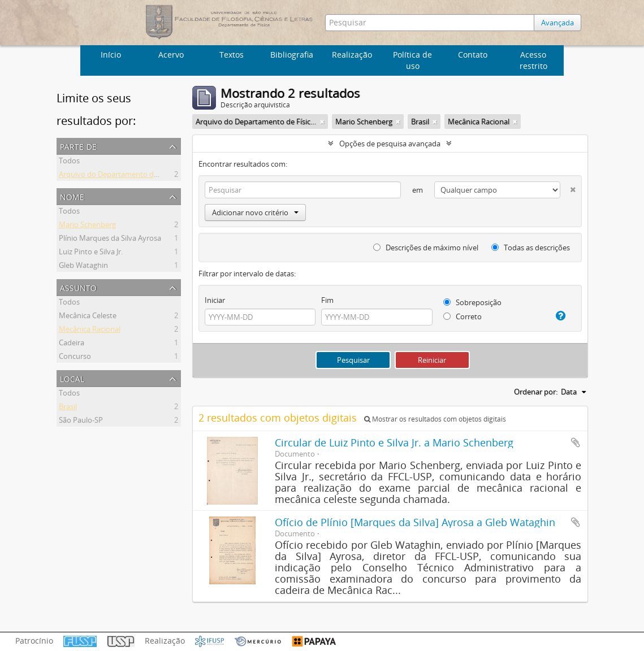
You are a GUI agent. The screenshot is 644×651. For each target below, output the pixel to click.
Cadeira (72, 344)
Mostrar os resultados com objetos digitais (435, 419)
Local (72, 378)
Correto (463, 316)
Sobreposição (472, 302)
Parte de (78, 146)
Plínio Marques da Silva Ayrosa (110, 240)
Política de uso (412, 60)
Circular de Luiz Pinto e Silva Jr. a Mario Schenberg (394, 442)
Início (111, 55)
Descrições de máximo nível (426, 248)
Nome (72, 196)
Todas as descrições (531, 248)
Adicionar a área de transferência (576, 442)
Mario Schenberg (87, 226)
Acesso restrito (533, 60)
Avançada (557, 23)
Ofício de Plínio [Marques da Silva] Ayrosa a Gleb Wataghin (415, 522)
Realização (352, 55)
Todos (69, 162)
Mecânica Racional (90, 331)
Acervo (171, 55)
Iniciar (215, 300)
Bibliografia (292, 55)
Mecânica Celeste (88, 317)
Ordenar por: (536, 392)
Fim (327, 300)
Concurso (75, 358)
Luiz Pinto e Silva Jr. (91, 253)
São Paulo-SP (81, 422)
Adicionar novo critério (255, 212)
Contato (473, 55)
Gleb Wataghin (83, 267)
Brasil (68, 408)
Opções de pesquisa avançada (390, 144)
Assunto (78, 287)
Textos (232, 55)
